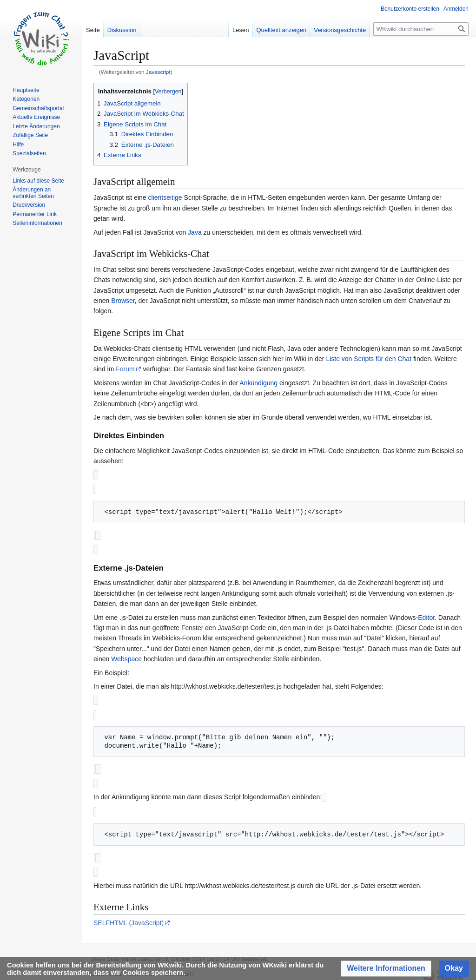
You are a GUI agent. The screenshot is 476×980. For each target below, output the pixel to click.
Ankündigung (258, 383)
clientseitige (165, 197)
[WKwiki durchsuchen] (421, 29)
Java (195, 232)
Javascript (158, 72)
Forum (125, 369)
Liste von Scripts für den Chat (369, 359)
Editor (426, 616)
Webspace (126, 657)
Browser (123, 301)
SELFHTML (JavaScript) (129, 917)
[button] (386, 969)
